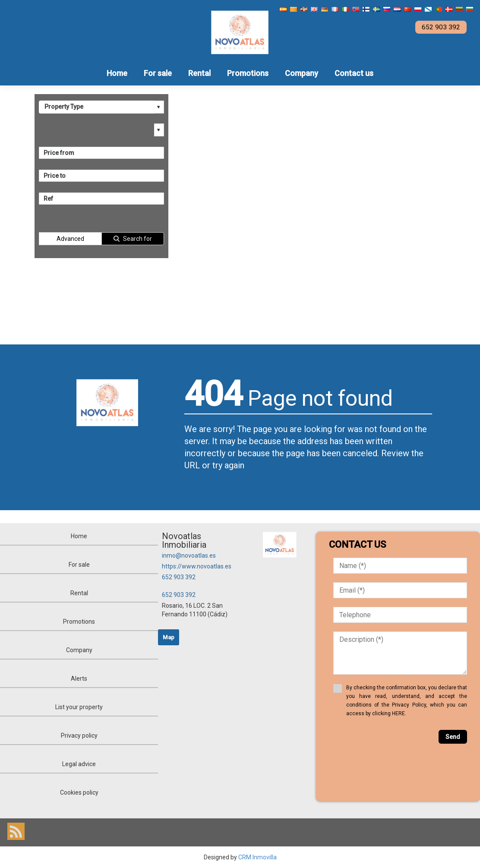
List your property (79, 707)
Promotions (248, 73)
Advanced (70, 239)
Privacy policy (79, 735)
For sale (158, 73)
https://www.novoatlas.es (197, 566)
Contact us (354, 73)
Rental (199, 73)
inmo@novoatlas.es (189, 556)
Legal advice (79, 764)
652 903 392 (179, 577)
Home (117, 73)
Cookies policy (79, 792)
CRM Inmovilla (257, 857)
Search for (137, 239)
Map (169, 637)
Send (453, 737)
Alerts (79, 679)
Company (302, 73)
